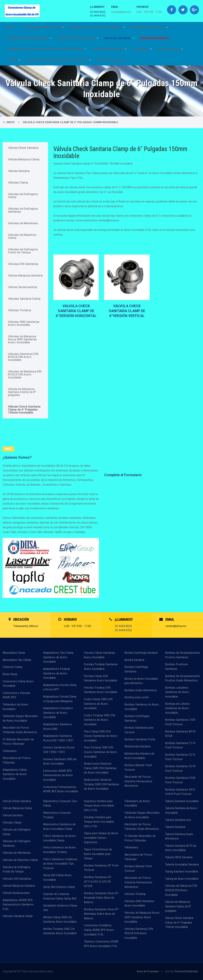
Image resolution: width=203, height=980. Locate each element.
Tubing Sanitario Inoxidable (182, 871)
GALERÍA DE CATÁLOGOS (111, 60)
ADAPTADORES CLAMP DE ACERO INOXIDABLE (97, 27)
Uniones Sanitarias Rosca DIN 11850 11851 (59, 750)
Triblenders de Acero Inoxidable (15, 707)
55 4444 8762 (98, 16)
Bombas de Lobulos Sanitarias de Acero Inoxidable (177, 708)
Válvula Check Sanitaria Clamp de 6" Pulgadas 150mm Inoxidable (70, 122)
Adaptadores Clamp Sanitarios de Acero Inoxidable (15, 774)
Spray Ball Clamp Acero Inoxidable (57, 877)
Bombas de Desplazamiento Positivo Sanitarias (183, 655)
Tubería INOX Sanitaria (179, 857)
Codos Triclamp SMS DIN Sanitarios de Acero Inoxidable (99, 720)
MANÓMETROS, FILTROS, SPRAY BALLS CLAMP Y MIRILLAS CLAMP (47, 49)
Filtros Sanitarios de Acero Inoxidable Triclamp (59, 850)
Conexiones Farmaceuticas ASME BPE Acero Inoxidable (61, 789)
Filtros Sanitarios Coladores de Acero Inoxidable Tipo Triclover (60, 864)
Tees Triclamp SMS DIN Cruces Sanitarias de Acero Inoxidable (100, 752)
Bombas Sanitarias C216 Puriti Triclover (180, 757)
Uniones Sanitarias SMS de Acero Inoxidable (60, 761)
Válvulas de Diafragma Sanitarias (23, 210)
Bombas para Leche (137, 697)
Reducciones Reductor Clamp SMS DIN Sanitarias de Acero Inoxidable (100, 768)
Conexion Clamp (13, 667)
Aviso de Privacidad (148, 971)
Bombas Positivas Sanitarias (176, 667)
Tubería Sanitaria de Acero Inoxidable (181, 810)
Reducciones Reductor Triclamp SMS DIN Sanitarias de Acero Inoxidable (101, 784)
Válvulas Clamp (18, 182)
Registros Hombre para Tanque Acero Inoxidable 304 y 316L (99, 806)
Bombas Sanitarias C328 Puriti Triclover (180, 780)
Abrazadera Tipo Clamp (17, 660)
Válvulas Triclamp (19, 310)
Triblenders (10, 751)
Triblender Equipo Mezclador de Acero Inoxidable (20, 718)
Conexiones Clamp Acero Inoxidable (18, 684)
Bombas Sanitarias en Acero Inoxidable (142, 707)
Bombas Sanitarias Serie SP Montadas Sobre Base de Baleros (101, 914)
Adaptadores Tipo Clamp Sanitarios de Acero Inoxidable (58, 657)
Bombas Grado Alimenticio (141, 690)
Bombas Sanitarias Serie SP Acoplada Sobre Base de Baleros (101, 898)
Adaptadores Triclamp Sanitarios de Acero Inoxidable (57, 673)
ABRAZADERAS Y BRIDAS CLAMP (44, 27)
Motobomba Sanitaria (137, 746)
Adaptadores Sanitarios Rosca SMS (58, 727)
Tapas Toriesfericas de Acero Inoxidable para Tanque (98, 854)
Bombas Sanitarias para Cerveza (139, 730)
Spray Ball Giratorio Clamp (59, 887)
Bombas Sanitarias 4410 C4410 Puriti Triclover (180, 792)
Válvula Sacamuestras (23, 287)
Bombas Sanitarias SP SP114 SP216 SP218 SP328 (98, 882)
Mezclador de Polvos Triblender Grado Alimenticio (20, 730)
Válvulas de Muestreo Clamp (22, 236)
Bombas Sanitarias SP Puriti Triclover (101, 868)
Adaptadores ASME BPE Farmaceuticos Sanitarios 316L (18, 905)
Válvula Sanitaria (19, 171)
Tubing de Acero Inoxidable (182, 879)
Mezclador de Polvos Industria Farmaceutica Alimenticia (138, 781)
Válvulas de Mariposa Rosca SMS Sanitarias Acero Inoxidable (22, 339)
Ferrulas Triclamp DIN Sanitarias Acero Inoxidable (101, 690)
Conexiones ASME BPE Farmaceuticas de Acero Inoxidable (58, 775)
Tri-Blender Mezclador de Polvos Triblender (18, 742)
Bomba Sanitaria (134, 660)
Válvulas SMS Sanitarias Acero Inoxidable (24, 323)
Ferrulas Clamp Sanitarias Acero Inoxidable (99, 655)
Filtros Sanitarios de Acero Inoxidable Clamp (59, 838)
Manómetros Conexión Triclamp (57, 815)
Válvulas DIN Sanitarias (23, 264)
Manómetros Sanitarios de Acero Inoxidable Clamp (59, 827)
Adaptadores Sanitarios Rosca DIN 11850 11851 (58, 738)
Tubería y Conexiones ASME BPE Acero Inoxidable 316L (101, 944)
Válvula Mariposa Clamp (24, 159)
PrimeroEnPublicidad (186, 971)
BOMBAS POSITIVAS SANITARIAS (78, 38)
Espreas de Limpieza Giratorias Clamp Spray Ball (60, 896)
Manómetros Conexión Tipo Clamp (60, 803)
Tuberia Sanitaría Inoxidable (182, 801)
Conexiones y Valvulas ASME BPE (16, 695)
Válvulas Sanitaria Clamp (24, 299)
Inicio (11, 27)
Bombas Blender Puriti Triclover (138, 767)
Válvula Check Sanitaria (23, 148)
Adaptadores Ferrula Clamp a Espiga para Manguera (60, 699)
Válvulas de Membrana (23, 223)
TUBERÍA (14, 60)
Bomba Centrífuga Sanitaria (141, 653)
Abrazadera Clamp (14, 653)
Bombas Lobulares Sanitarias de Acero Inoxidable (177, 692)
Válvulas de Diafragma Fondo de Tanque (23, 251)
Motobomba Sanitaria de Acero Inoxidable (139, 756)
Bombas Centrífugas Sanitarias (137, 718)
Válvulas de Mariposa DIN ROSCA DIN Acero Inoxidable (25, 374)
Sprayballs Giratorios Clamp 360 (60, 908)
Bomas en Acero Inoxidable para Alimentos (141, 681)
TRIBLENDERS (142, 49)
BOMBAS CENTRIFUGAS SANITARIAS (29, 38)
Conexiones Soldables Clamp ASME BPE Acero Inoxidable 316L (99, 930)
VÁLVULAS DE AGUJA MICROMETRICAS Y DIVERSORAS (59, 60)
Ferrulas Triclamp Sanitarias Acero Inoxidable (101, 667)
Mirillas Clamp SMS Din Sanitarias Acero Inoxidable (60, 920)
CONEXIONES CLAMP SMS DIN (150, 27)
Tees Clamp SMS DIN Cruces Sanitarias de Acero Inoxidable (100, 736)
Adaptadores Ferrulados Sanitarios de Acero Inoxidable (58, 713)
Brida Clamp (10, 674)
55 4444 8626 (98, 12)
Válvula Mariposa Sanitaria (25, 275)
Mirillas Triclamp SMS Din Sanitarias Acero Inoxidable (60, 931)
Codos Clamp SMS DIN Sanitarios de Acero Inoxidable (98, 704)
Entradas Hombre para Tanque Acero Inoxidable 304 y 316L (99, 822)
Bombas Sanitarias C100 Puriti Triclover (180, 722)
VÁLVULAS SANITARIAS (119, 38)
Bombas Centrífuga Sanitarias (136, 669)
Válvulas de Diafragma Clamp (23, 196)
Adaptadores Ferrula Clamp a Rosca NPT (60, 687)
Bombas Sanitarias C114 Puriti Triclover (180, 745)
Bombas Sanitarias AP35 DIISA (180, 734)
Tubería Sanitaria (175, 827)
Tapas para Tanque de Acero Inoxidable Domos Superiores (101, 838)
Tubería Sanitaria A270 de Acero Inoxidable (181, 848)
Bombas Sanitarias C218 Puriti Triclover (180, 769)
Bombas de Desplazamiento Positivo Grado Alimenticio (183, 678)
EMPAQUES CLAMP (170, 49)
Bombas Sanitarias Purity (140, 739)
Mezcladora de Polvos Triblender (17, 760)
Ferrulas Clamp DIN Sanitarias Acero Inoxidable (101, 678)
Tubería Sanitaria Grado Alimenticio (179, 836)
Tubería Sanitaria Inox (178, 820)
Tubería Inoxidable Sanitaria (182, 864)
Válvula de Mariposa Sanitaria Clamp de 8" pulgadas (22, 392)
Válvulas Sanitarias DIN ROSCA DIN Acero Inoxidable (23, 357)
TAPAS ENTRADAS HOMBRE (109, 49)
